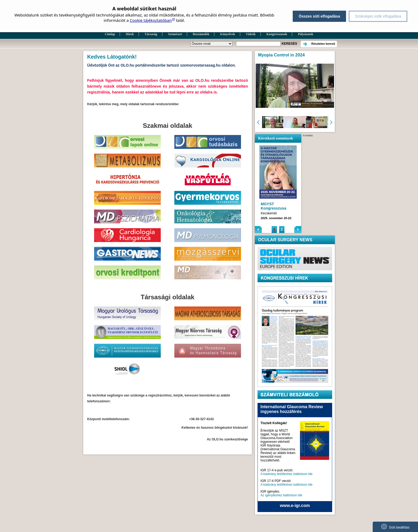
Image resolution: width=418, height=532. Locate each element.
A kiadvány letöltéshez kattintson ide (286, 474)
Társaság (151, 34)
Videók (251, 34)
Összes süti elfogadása (319, 16)
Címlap (110, 34)
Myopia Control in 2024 (281, 55)
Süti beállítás (395, 527)
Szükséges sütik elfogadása (378, 16)
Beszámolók (201, 34)
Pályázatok (306, 34)
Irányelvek (228, 34)
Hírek (130, 34)
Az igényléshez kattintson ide (281, 495)
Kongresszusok (277, 34)
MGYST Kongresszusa (274, 206)
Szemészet (175, 34)
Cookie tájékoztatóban (151, 20)
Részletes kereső (323, 44)
